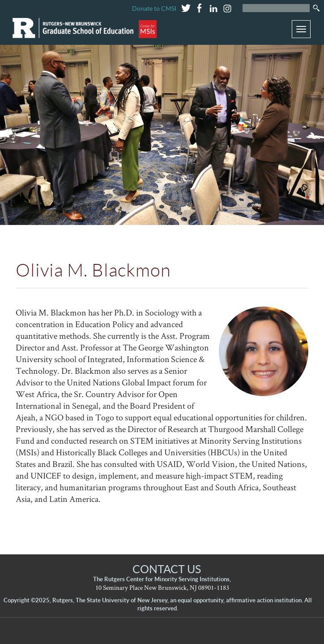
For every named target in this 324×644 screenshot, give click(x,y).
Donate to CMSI (154, 8)
